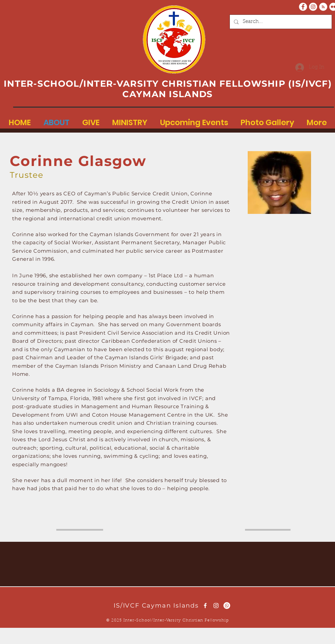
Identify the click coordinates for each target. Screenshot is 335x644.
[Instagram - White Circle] (313, 7)
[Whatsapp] (227, 606)
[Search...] (280, 22)
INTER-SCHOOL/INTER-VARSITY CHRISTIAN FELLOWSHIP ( (148, 84)
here (146, 523)
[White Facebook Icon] (205, 606)
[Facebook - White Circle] (303, 7)
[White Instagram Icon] (216, 606)
